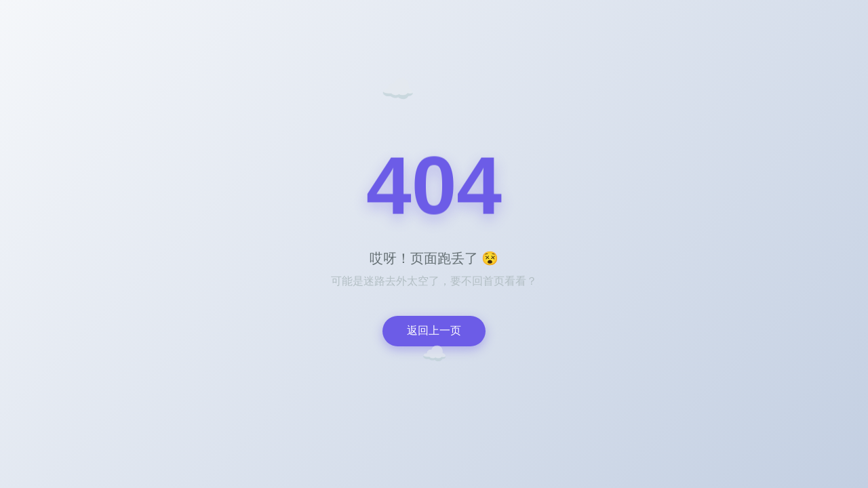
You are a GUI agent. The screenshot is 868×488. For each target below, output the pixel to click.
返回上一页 (434, 330)
